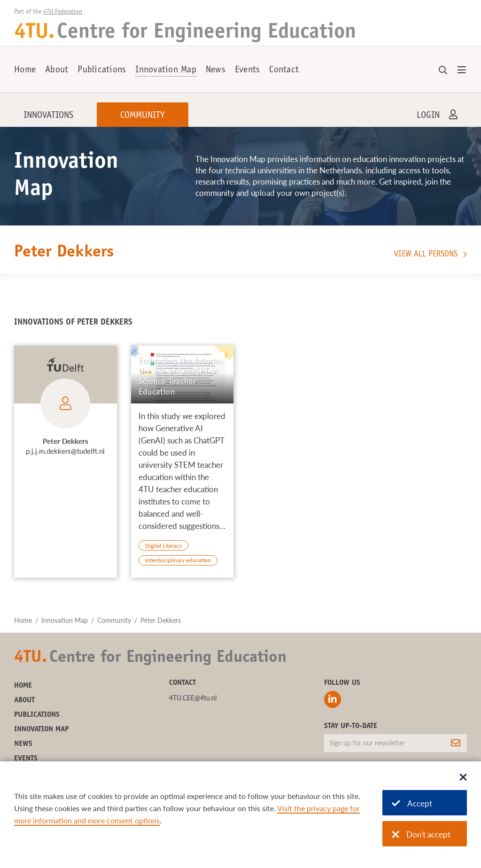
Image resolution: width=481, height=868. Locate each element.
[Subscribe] (456, 743)
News (216, 70)
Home (25, 70)
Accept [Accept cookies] (412, 803)
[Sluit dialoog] (463, 778)
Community (143, 116)
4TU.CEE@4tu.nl (193, 698)
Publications (102, 70)
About (57, 70)
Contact (284, 70)
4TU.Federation (63, 12)
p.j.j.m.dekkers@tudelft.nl (65, 451)
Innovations (48, 116)
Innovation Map (166, 70)
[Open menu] (462, 70)
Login (428, 116)
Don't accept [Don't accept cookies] (421, 834)
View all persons (426, 255)
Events (248, 70)
